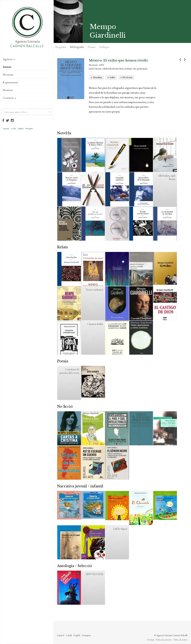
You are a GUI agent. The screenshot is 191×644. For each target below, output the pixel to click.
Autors (7, 67)
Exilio (112, 77)
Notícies (8, 90)
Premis (92, 47)
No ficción (127, 77)
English (21, 128)
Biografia (61, 47)
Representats (10, 82)
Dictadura (97, 77)
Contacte (9, 98)
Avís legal (151, 640)
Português (29, 128)
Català (13, 128)
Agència (9, 59)
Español (6, 128)
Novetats (8, 75)
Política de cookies (181, 640)
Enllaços (104, 47)
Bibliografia (77, 47)
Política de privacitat (164, 640)
